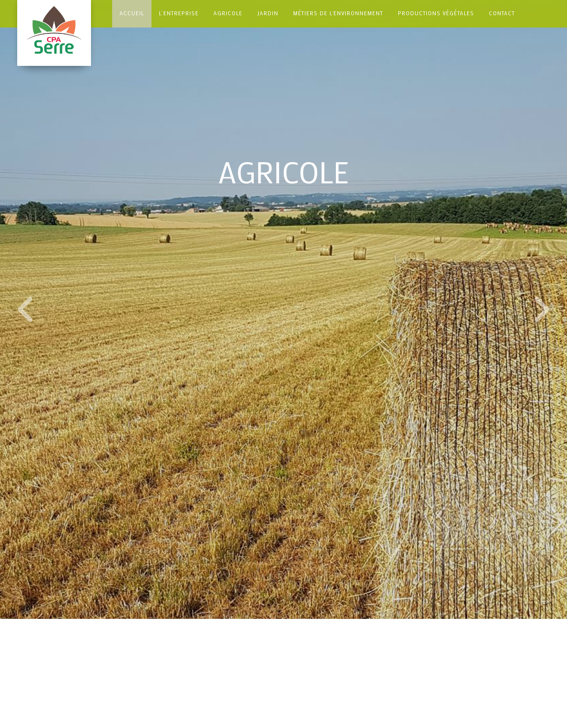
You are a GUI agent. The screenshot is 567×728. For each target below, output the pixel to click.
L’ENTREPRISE (179, 13)
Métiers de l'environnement (338, 13)
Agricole (228, 13)
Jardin (268, 13)
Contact (502, 13)
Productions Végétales (436, 13)
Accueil (132, 13)
